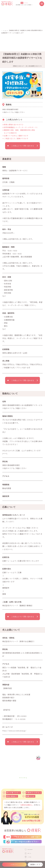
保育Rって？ (35, 864)
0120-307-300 (25, 3)
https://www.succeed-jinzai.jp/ (14, 731)
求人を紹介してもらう (14, 864)
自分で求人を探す (22, 778)
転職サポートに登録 (26, 840)
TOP (3, 30)
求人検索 (9, 30)
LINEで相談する (26, 851)
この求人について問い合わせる (22, 146)
